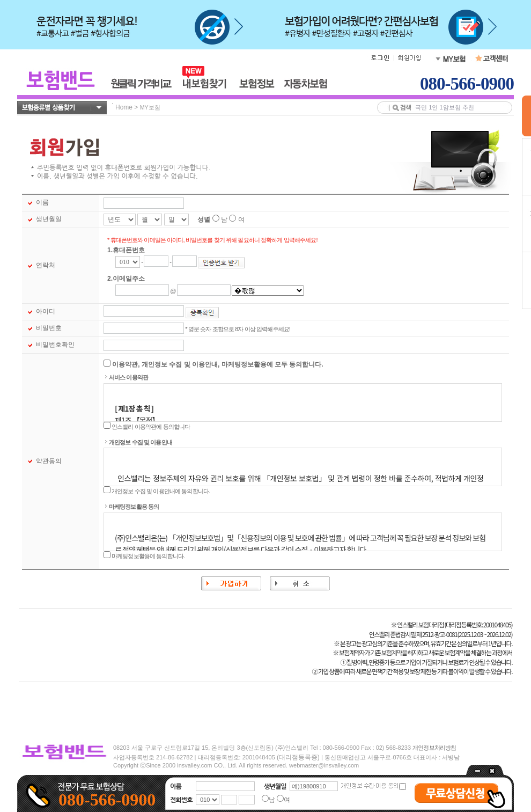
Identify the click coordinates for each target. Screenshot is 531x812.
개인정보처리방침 (434, 748)
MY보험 (150, 107)
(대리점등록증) (298, 757)
